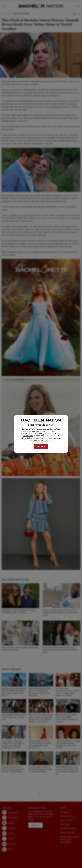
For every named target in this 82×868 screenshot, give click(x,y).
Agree (41, 447)
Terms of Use (55, 429)
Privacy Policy (28, 436)
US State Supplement (46, 440)
